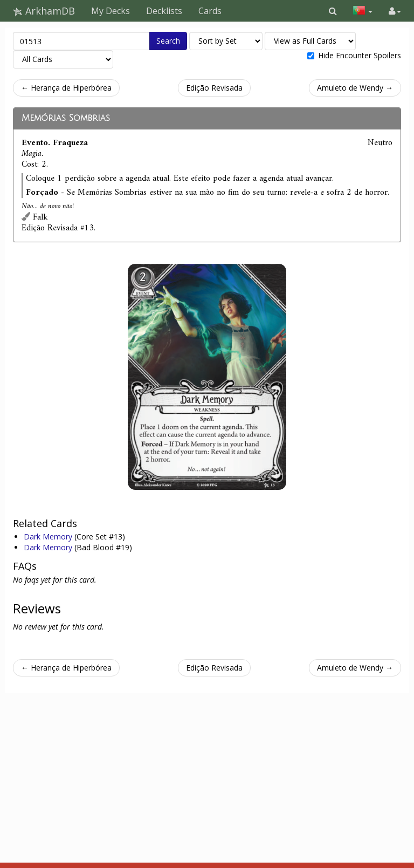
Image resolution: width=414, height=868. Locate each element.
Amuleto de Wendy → (355, 88)
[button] (333, 11)
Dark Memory (49, 536)
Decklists (164, 11)
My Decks (111, 11)
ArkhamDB (44, 11)
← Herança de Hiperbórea (66, 88)
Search (168, 41)
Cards (210, 11)
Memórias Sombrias (66, 118)
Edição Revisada (214, 88)
